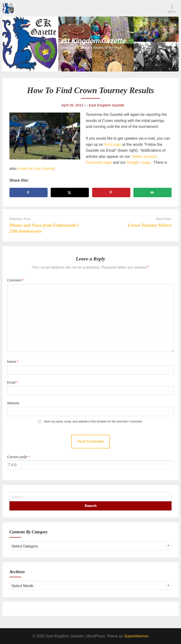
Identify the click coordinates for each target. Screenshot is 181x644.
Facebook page (99, 162)
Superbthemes (136, 636)
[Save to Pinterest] (111, 192)
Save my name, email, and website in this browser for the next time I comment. (93, 422)
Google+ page (138, 162)
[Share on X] (70, 192)
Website (13, 403)
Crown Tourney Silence (150, 225)
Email (12, 382)
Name (13, 362)
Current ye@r (18, 457)
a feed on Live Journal (36, 169)
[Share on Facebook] (29, 192)
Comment (16, 280)
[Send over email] (152, 192)
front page (113, 144)
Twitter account (144, 157)
